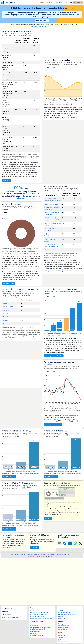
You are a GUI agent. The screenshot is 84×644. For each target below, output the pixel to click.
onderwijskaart (67, 25)
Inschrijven (34, 547)
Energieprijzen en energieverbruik (41, 628)
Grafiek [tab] (47, 67)
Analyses (61, 610)
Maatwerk (61, 639)
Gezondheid (34, 626)
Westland (5, 313)
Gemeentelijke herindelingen (67, 614)
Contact (61, 637)
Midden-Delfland (8, 307)
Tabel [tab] (54, 67)
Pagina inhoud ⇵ (42, 20)
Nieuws (61, 616)
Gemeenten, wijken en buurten (40, 612)
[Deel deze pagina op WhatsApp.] (75, 543)
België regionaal (48, 618)
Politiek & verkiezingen (37, 636)
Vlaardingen (6, 310)
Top (57, 556)
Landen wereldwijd (36, 618)
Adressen (33, 610)
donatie (23, 544)
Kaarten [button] (59, 3)
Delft (4, 323)
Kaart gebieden (63, 624)
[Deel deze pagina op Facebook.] (65, 543)
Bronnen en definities (65, 612)
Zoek (42, 3)
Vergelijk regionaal (8, 477)
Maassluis (5, 303)
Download (78, 3)
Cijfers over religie (8, 283)
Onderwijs (6, 180)
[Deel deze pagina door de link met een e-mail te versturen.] (60, 543)
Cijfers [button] (50, 3)
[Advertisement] (63, 45)
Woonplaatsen (42, 614)
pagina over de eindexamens (71, 415)
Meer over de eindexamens (53, 425)
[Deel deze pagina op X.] (80, 543)
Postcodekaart (63, 630)
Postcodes (33, 614)
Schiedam (5, 317)
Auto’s (32, 624)
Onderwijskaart (63, 628)
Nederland (40, 616)
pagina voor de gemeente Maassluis (42, 27)
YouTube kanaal (63, 641)
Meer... (46, 250)
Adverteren (62, 635)
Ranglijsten (62, 618)
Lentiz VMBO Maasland (52, 204)
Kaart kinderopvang (64, 626)
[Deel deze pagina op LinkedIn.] (70, 543)
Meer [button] (68, 3)
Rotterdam (6, 320)
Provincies (33, 616)
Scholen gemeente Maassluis (54, 356)
